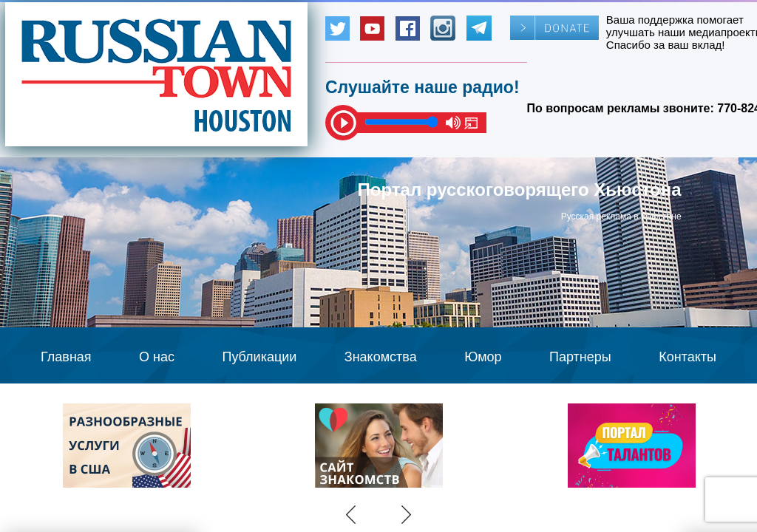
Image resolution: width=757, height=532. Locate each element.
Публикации (259, 357)
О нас (157, 357)
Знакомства (381, 357)
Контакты (688, 357)
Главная (66, 357)
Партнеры (580, 357)
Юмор (483, 357)
